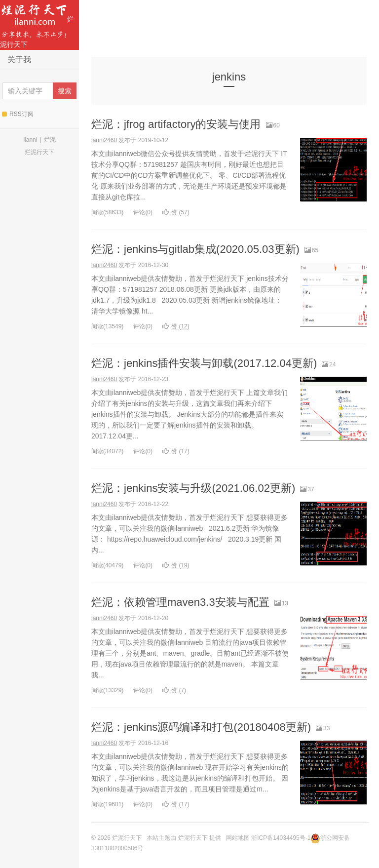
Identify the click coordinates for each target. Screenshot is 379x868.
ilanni (30, 140)
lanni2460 (104, 140)
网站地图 (238, 838)
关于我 (19, 59)
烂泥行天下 (37, 24)
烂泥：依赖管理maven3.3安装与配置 (180, 602)
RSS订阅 (18, 114)
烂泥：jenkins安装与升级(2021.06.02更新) (193, 488)
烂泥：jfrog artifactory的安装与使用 (176, 124)
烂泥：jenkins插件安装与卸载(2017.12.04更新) (204, 363)
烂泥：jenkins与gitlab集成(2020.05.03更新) (195, 249)
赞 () (176, 212)
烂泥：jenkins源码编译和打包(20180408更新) (201, 727)
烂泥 (50, 140)
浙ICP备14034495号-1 (281, 838)
